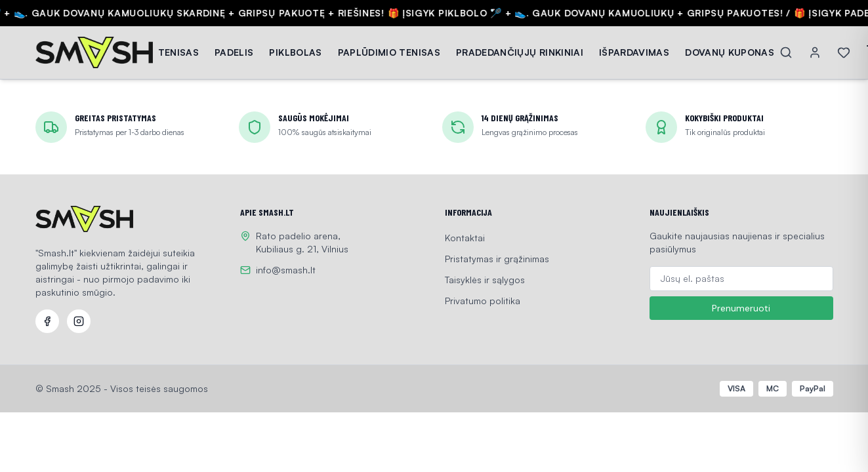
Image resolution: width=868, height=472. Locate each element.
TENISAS (178, 52)
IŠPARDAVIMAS (634, 52)
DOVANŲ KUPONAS (730, 52)
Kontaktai (465, 238)
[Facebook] (47, 321)
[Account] (815, 52)
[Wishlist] (844, 52)
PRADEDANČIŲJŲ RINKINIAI (520, 52)
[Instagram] (79, 321)
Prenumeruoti (741, 308)
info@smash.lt (286, 270)
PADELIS (234, 52)
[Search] (786, 52)
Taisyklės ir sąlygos (485, 280)
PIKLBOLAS (295, 52)
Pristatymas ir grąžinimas (497, 259)
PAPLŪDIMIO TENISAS (389, 52)
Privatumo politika (483, 301)
